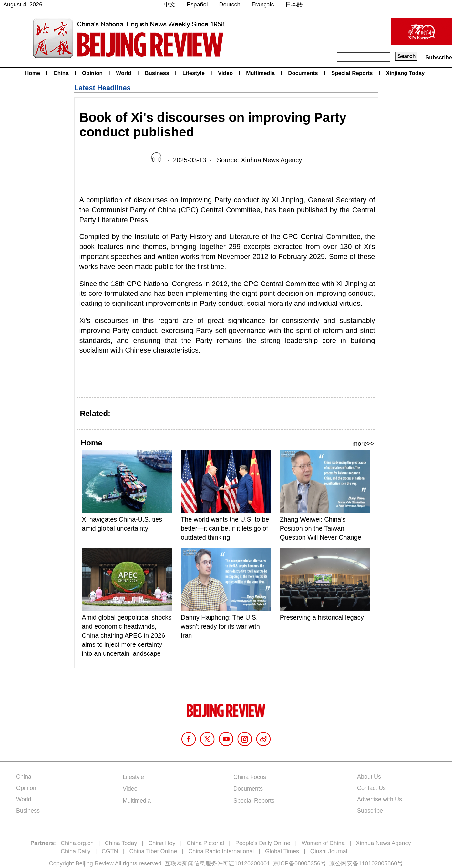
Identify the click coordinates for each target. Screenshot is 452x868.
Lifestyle (194, 73)
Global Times (282, 851)
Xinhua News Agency (383, 843)
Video (225, 73)
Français (263, 5)
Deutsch (230, 5)
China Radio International (221, 851)
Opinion (92, 73)
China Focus (250, 777)
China (61, 73)
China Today (121, 843)
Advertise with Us (380, 799)
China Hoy (162, 843)
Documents (303, 73)
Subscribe (439, 58)
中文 (169, 5)
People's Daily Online (263, 843)
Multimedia (260, 73)
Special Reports (352, 73)
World (124, 73)
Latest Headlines (103, 88)
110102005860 (378, 863)
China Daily (76, 851)
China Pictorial (205, 843)
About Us (369, 777)
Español (197, 5)
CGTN (110, 851)
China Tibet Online (153, 851)
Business (157, 73)
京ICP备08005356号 (300, 863)
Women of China (323, 843)
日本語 (294, 5)
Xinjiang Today (406, 73)
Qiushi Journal (329, 851)
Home (32, 73)
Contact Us (371, 788)
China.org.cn (77, 843)
